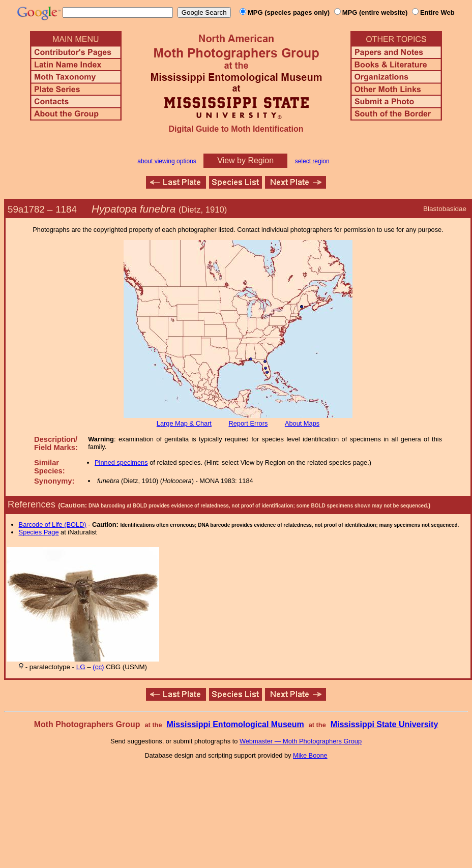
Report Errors (248, 423)
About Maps (302, 423)
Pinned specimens (121, 462)
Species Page (39, 532)
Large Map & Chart (184, 423)
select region (312, 161)
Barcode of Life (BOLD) (53, 525)
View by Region (245, 160)
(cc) (98, 667)
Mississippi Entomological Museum (235, 724)
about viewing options (167, 161)
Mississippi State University (385, 724)
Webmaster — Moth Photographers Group (301, 741)
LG (81, 667)
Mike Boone (310, 755)
